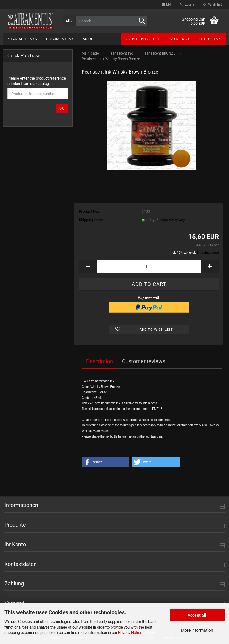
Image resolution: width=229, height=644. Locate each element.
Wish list (212, 4)
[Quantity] (149, 266)
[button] (166, 4)
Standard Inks (22, 39)
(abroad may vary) (172, 220)
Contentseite (143, 39)
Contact (180, 39)
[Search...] (69, 21)
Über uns (211, 39)
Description (100, 361)
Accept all (197, 615)
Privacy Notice (130, 633)
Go (62, 108)
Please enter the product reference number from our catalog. (37, 81)
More (88, 39)
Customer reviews (144, 361)
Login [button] (187, 4)
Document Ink (60, 39)
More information (197, 630)
